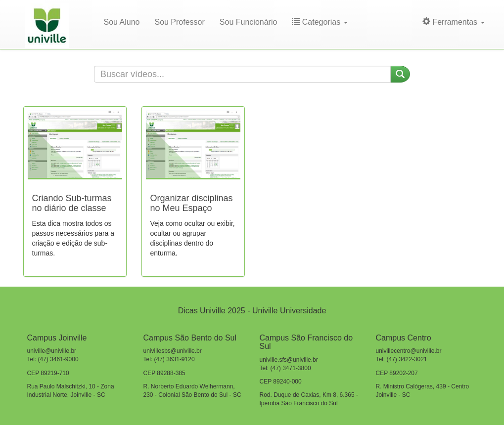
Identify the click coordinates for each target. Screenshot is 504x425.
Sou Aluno (122, 22)
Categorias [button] (320, 22)
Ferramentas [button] (454, 22)
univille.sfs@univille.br (289, 360)
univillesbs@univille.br (173, 351)
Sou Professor (179, 22)
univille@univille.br (52, 351)
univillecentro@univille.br (409, 351)
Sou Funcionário (249, 22)
